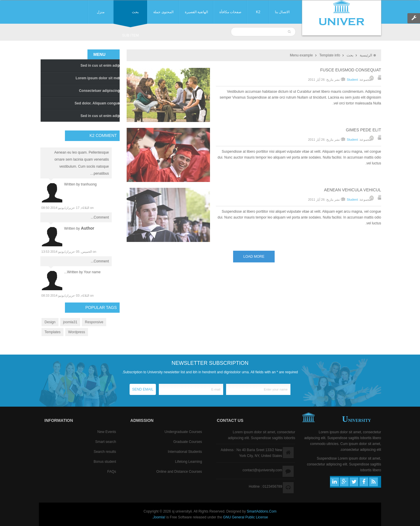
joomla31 (70, 322)
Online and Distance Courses (179, 472)
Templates (53, 332)
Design (50, 322)
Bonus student (105, 462)
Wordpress (77, 332)
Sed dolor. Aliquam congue (97, 103)
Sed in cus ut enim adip (100, 66)
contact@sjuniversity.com (262, 470)
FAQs (112, 472)
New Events (107, 432)
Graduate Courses (188, 442)
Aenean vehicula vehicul (353, 190)
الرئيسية (366, 55)
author (87, 228)
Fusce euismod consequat (351, 70)
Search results (105, 452)
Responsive (94, 322)
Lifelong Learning (188, 462)
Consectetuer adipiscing (99, 91)
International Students (185, 452)
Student (352, 80)
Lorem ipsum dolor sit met (98, 78)
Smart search (105, 442)
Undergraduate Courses (183, 432)
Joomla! (159, 517)
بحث (350, 55)
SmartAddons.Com (262, 511)
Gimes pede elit (363, 130)
